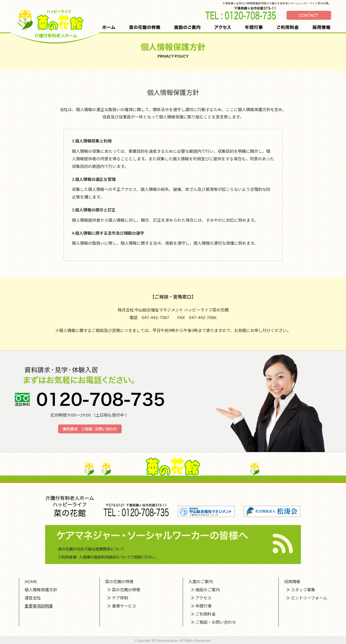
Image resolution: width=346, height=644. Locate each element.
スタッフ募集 (303, 590)
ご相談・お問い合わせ (216, 622)
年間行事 (204, 606)
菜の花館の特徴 (126, 590)
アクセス (203, 598)
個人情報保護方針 (41, 590)
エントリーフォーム (309, 598)
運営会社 (33, 598)
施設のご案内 (208, 590)
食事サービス (124, 606)
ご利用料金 (206, 614)
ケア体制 (120, 598)
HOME (31, 582)
